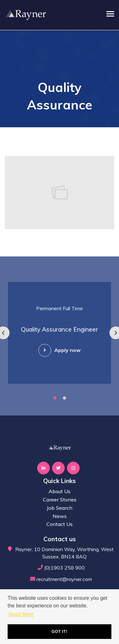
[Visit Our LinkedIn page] (43, 468)
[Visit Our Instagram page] (73, 468)
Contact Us (60, 524)
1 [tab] (55, 398)
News (60, 516)
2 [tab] (64, 398)
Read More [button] (21, 614)
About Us (60, 491)
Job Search (60, 508)
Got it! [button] (59, 631)
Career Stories (60, 500)
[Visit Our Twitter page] (58, 468)
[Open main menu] (108, 14)
